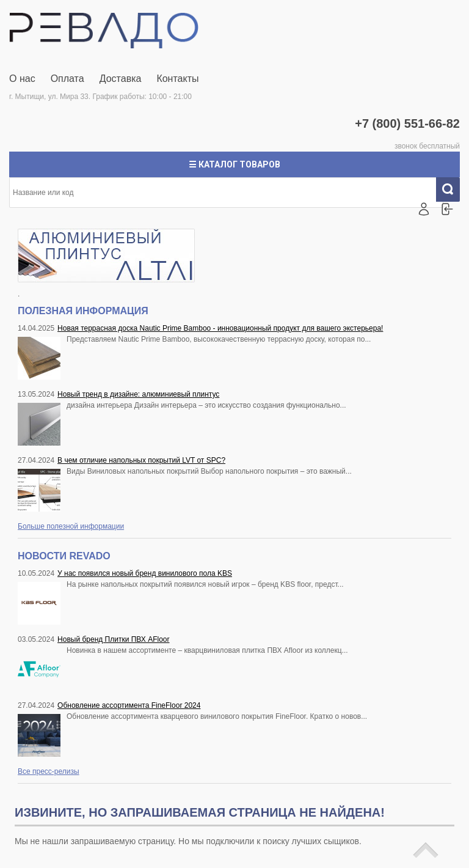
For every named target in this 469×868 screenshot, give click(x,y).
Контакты (177, 79)
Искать (453, 189)
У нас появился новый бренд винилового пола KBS (145, 573)
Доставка (121, 79)
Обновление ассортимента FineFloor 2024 (129, 705)
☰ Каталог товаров (234, 164)
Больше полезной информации (71, 526)
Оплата (67, 79)
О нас (22, 79)
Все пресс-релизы (49, 771)
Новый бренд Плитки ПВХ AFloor (113, 639)
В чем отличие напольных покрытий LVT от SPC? (141, 460)
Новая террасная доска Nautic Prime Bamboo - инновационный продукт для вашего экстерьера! (220, 328)
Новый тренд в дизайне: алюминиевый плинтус (138, 394)
